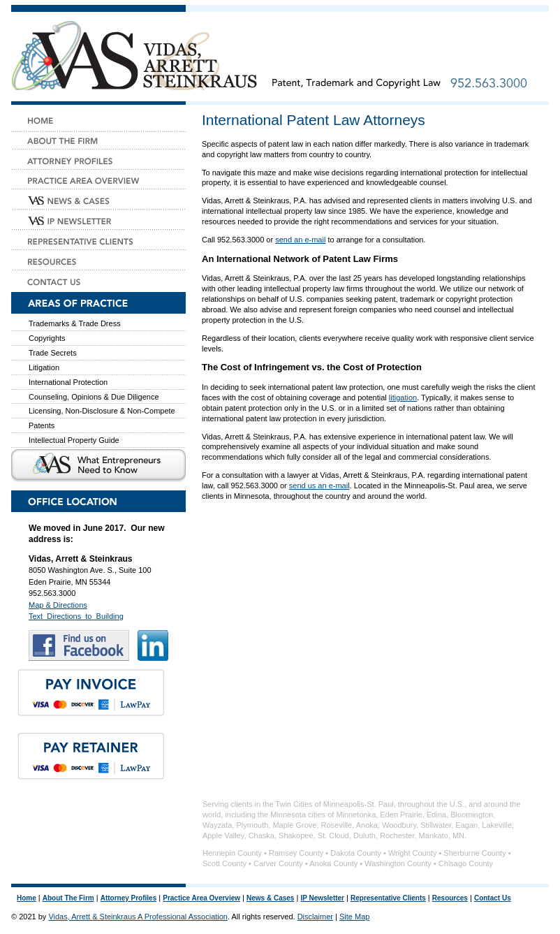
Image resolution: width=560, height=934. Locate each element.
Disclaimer (315, 917)
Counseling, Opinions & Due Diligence (94, 397)
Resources (450, 898)
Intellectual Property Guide (74, 440)
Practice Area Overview (201, 898)
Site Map (354, 917)
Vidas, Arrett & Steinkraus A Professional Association (138, 917)
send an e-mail (300, 240)
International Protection (68, 382)
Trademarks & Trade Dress (75, 323)
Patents (42, 425)
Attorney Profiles (129, 898)
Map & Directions (58, 605)
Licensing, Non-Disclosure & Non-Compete (102, 411)
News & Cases (270, 898)
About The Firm (68, 898)
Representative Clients (388, 898)
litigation (403, 397)
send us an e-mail (319, 486)
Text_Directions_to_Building (76, 616)
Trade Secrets (53, 353)
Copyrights (47, 338)
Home (27, 898)
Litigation (44, 367)
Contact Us (493, 898)
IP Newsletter (322, 898)
